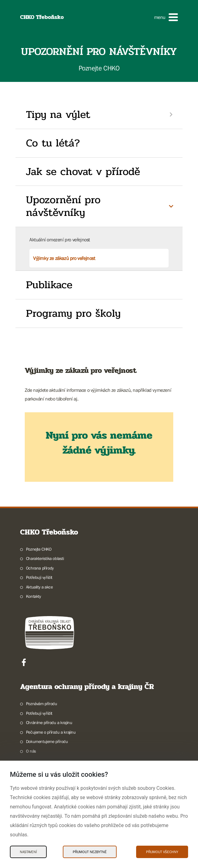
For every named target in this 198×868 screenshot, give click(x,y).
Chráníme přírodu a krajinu (49, 723)
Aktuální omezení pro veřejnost (60, 239)
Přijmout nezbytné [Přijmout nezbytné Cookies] (90, 852)
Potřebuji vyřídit (39, 577)
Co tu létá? (53, 143)
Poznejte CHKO (39, 549)
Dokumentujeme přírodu (47, 741)
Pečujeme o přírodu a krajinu (51, 732)
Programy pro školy (73, 313)
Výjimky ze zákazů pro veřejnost (64, 258)
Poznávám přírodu (42, 704)
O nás (31, 751)
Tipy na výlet (58, 114)
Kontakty (34, 596)
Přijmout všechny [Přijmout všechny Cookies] (162, 852)
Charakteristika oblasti (45, 558)
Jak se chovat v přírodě (83, 172)
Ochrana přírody (40, 568)
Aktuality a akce (39, 587)
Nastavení (28, 852)
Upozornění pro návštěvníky (63, 206)
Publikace (49, 285)
